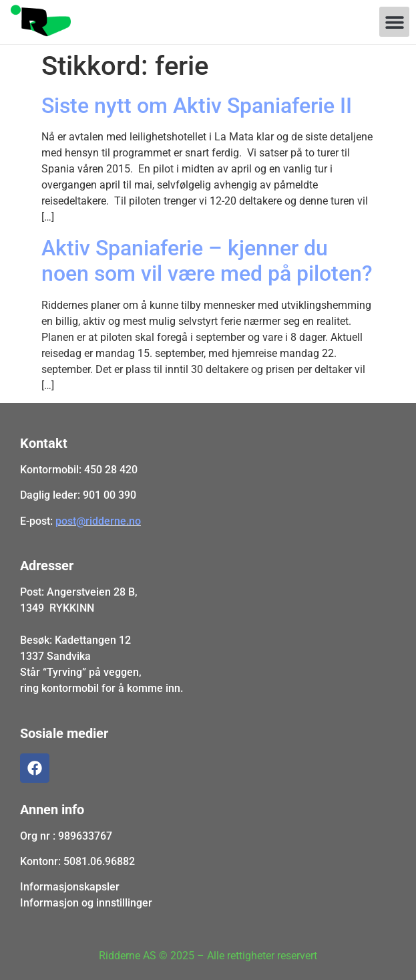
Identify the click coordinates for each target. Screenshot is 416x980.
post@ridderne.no (98, 521)
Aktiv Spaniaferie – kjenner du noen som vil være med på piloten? (207, 261)
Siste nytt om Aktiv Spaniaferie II (197, 106)
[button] (394, 22)
